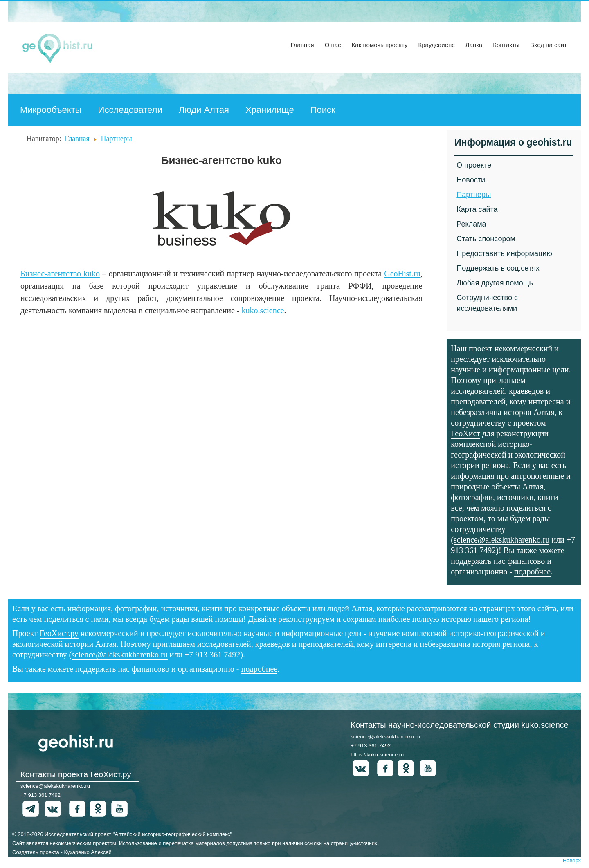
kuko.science (263, 310)
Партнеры (474, 195)
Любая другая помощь (495, 283)
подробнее (532, 572)
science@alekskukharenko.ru (501, 540)
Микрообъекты (51, 110)
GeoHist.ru (402, 274)
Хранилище (270, 110)
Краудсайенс (436, 45)
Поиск (323, 110)
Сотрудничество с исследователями (487, 303)
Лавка (474, 45)
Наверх (572, 860)
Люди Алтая (204, 110)
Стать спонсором (486, 239)
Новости (471, 180)
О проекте (474, 165)
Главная (302, 45)
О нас (333, 45)
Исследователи (130, 110)
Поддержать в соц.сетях (498, 268)
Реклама (471, 224)
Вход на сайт (549, 45)
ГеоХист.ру (59, 633)
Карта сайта (477, 209)
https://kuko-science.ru (377, 755)
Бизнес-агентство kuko (60, 274)
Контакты (506, 45)
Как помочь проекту (380, 45)
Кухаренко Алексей (88, 852)
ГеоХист (465, 433)
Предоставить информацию (504, 253)
